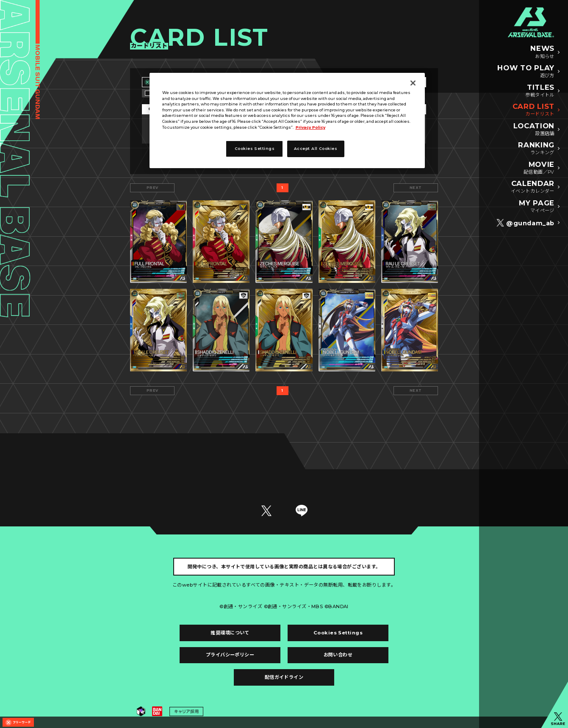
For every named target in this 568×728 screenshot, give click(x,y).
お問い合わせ (338, 655)
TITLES (540, 91)
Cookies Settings (338, 633)
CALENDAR (533, 187)
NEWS (542, 52)
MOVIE (539, 168)
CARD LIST (533, 110)
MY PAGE (537, 207)
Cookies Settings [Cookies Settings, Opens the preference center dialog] (255, 148)
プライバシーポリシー (230, 655)
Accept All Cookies (316, 148)
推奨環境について (230, 633)
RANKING (536, 149)
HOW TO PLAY (526, 72)
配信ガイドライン (284, 677)
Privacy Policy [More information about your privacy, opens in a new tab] (310, 127)
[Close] (413, 83)
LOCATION (534, 130)
